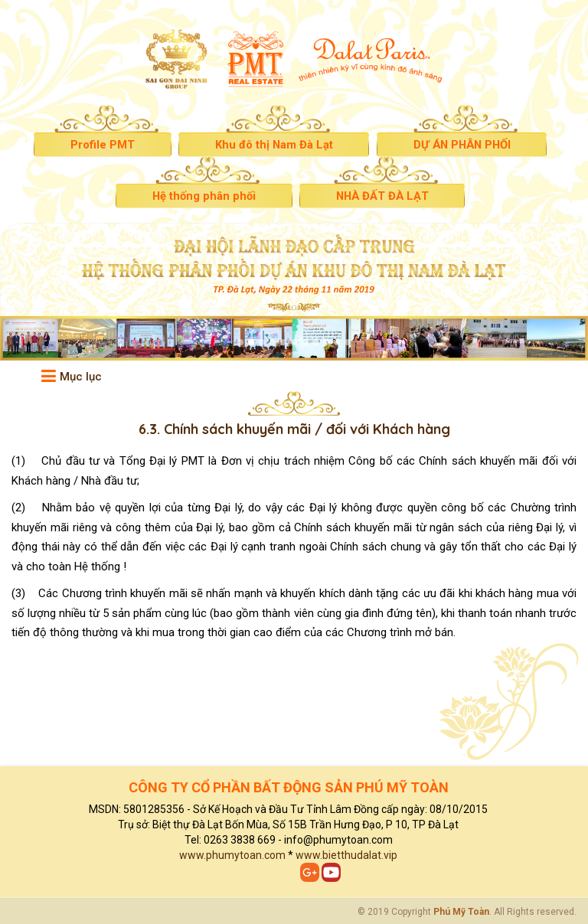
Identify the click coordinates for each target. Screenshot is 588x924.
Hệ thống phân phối (200, 197)
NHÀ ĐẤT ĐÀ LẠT (385, 197)
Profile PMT (94, 145)
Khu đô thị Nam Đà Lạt (271, 145)
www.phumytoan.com (232, 855)
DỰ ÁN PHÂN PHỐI (467, 145)
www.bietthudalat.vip (346, 855)
